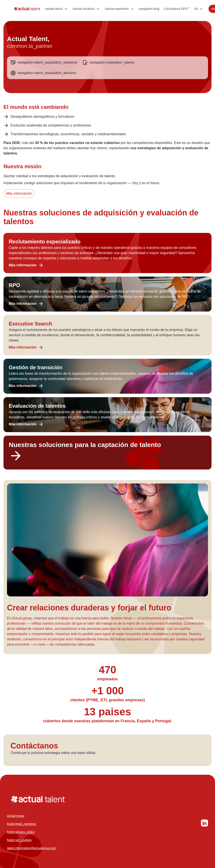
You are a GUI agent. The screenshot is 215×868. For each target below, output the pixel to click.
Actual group (16, 816)
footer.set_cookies (19, 840)
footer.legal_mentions (22, 824)
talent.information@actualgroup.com (32, 848)
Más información (19, 193)
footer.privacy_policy (21, 832)
